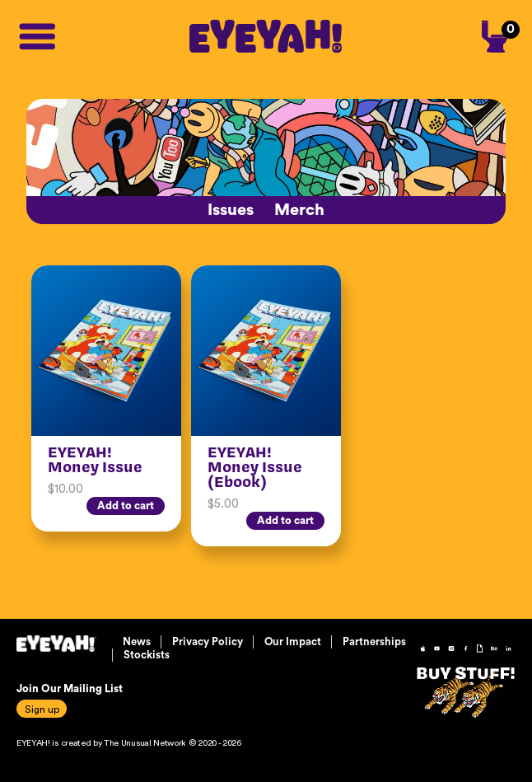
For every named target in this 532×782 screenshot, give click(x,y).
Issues (231, 210)
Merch (299, 210)
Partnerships (374, 642)
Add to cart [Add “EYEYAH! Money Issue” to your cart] (126, 506)
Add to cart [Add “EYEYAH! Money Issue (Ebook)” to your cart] (285, 520)
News (137, 642)
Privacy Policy (208, 642)
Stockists (147, 655)
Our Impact (293, 642)
